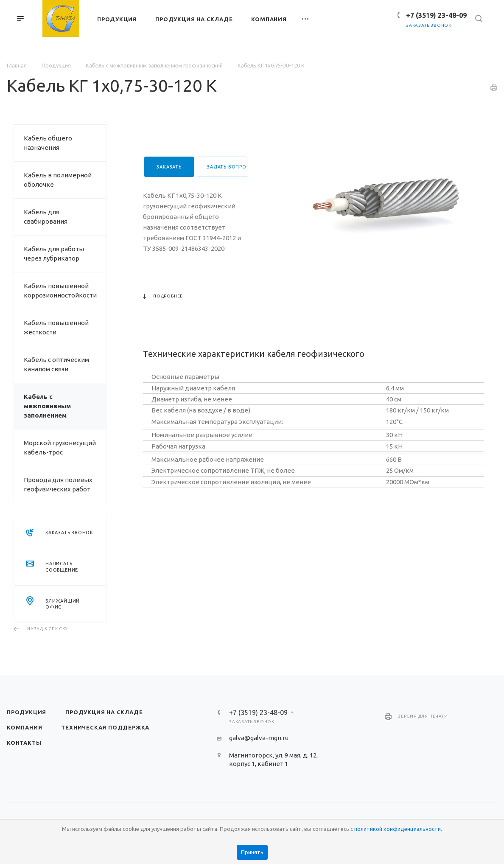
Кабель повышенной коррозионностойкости (60, 290)
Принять (252, 852)
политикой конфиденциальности (398, 829)
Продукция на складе (104, 712)
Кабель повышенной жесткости (56, 327)
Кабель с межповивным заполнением (47, 406)
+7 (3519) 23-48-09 (436, 15)
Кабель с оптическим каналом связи (56, 364)
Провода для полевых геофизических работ (58, 484)
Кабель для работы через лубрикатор (54, 254)
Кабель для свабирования (46, 217)
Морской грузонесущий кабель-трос (60, 447)
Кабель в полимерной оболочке (58, 180)
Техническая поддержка (105, 727)
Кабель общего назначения (48, 143)
